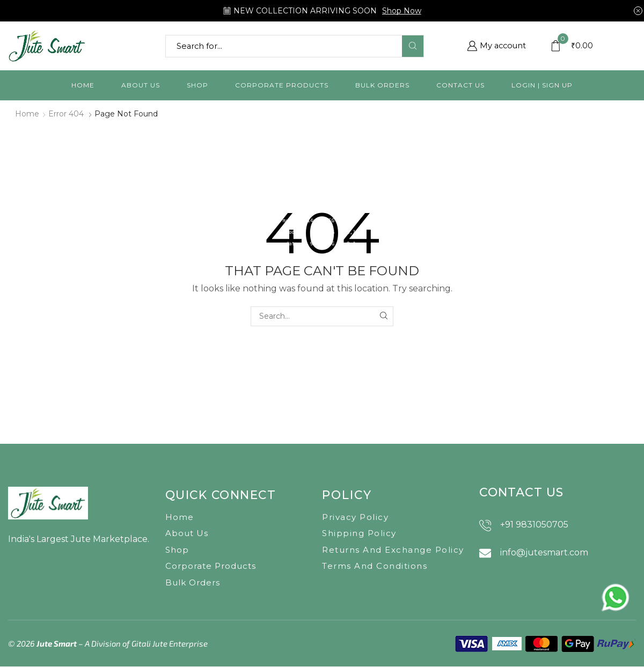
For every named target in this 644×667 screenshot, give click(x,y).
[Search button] (413, 46)
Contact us (460, 85)
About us (141, 85)
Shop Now (402, 11)
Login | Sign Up (542, 85)
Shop (197, 85)
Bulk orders (382, 85)
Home (83, 85)
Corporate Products (282, 85)
